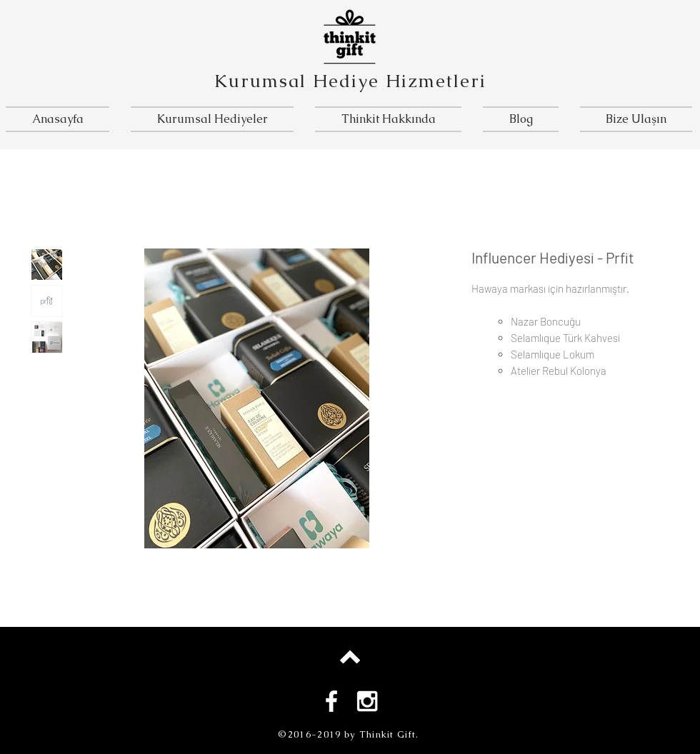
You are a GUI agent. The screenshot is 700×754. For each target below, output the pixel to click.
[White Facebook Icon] (331, 701)
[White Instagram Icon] (367, 701)
